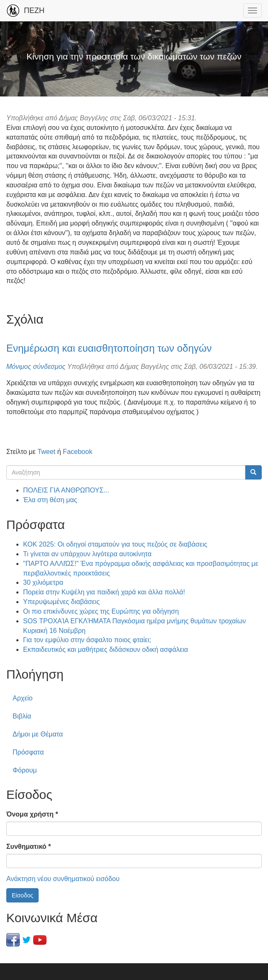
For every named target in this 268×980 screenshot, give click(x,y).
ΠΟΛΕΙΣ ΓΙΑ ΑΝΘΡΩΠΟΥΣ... (66, 490)
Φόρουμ (25, 770)
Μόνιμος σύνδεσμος (36, 367)
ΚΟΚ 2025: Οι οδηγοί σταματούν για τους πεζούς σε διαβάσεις (115, 544)
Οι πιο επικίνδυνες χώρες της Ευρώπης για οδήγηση (101, 611)
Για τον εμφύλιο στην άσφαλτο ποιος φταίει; (87, 640)
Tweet (46, 452)
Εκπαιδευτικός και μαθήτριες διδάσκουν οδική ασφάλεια (105, 649)
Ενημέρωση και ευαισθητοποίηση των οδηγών (109, 348)
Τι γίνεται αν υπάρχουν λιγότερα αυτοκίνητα (87, 554)
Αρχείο (23, 698)
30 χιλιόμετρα (43, 582)
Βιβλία (22, 716)
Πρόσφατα (28, 752)
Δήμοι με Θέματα (38, 734)
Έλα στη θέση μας (50, 500)
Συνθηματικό (29, 846)
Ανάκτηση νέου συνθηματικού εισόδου (63, 879)
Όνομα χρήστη (32, 814)
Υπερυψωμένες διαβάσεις (61, 602)
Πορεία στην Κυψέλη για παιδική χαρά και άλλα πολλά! (104, 592)
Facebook (78, 452)
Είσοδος (22, 895)
